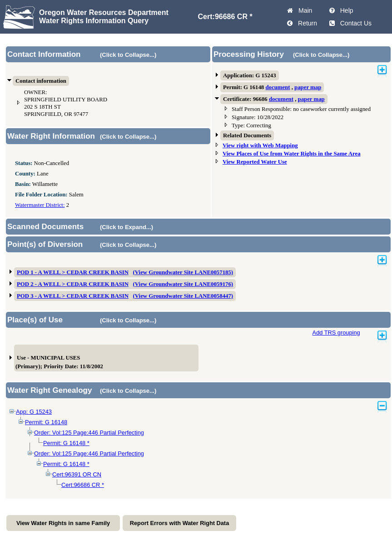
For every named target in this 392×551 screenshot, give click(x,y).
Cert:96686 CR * (83, 485)
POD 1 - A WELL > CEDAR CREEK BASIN (73, 272)
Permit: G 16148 (46, 422)
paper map (308, 87)
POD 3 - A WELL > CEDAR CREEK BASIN (73, 296)
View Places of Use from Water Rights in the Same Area (292, 154)
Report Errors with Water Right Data (180, 523)
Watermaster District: (40, 205)
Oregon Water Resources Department (104, 13)
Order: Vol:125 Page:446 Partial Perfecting (89, 433)
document (278, 87)
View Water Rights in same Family (63, 523)
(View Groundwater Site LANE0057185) (183, 272)
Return (306, 23)
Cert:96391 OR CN (77, 474)
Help (345, 10)
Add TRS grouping (336, 333)
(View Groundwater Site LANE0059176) (183, 284)
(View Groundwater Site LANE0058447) (183, 296)
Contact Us (354, 23)
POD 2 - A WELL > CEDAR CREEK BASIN (73, 284)
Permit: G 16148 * (66, 443)
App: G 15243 (34, 412)
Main (303, 10)
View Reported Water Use (255, 162)
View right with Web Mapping (260, 145)
